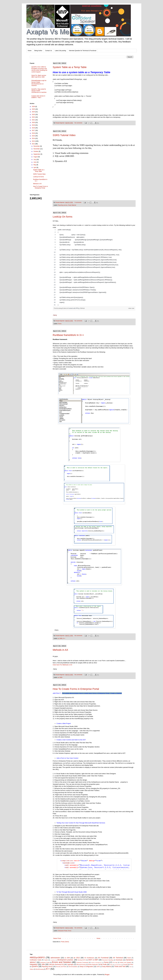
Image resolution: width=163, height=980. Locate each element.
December (37, 146)
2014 (34, 138)
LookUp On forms (63, 217)
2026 (34, 107)
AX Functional (103, 958)
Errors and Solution (61, 962)
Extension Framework (82, 962)
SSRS (98, 967)
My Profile (104, 965)
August (36, 157)
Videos (32, 969)
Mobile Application (93, 965)
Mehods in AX (61, 650)
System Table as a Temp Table (70, 67)
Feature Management (96, 963)
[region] (94, 267)
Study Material (72, 205)
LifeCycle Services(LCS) (56, 965)
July (35, 160)
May (35, 165)
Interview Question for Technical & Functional (83, 51)
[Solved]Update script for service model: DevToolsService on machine (39, 83)
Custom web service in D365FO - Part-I (38, 97)
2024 (34, 112)
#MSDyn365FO (37, 957)
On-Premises (118, 965)
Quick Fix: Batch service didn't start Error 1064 (39, 76)
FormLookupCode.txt (61, 308)
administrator (55, 958)
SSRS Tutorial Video (64, 135)
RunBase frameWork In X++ (68, 335)
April (35, 167)
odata (111, 965)
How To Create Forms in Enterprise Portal (76, 689)
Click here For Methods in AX (63, 665)
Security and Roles (61, 967)
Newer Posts (57, 938)
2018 (34, 128)
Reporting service (63, 205)
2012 (34, 144)
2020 (34, 122)
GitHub (82, 308)
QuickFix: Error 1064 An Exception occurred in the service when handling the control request (39, 69)
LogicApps (70, 965)
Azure (129, 958)
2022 (34, 117)
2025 (34, 109)
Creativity (53, 960)
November (37, 149)
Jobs (43, 964)
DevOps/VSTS (82, 960)
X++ (64, 638)
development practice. (65, 960)
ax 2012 (77, 958)
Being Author (38, 51)
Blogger (107, 975)
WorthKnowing (40, 969)
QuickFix (35, 966)
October (36, 151)
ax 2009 (60, 638)
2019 (34, 125)
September (37, 154)
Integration (34, 964)
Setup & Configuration (87, 967)
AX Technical (118, 958)
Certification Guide (35, 960)
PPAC (132, 965)
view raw (131, 308)
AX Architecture (89, 958)
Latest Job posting (60, 51)
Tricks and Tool (120, 966)
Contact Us (49, 51)
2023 (34, 115)
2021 (34, 120)
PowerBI (125, 965)
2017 (34, 130)
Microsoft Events (81, 965)
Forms (60, 324)
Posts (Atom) (65, 942)
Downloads (119, 960)
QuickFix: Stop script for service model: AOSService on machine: (39, 91)
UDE (130, 967)
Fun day (115, 962)
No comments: (79, 123)
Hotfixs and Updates (126, 962)
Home (30, 51)
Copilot (46, 960)
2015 (34, 136)
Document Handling (108, 960)
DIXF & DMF (93, 960)
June (35, 162)
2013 (34, 141)
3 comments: (78, 202)
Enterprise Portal (62, 931)
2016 (34, 133)
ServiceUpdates (73, 967)
